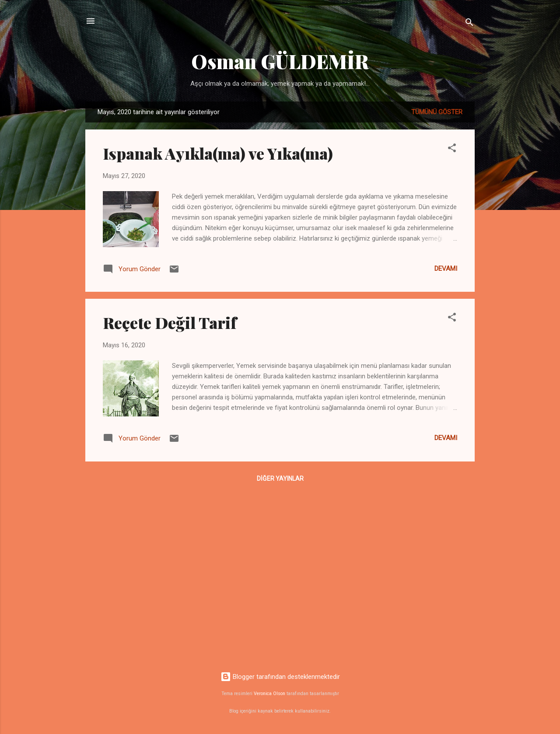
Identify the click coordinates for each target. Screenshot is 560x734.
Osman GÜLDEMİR (280, 61)
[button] (452, 149)
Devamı (446, 269)
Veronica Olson (269, 694)
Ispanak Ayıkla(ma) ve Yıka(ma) (218, 153)
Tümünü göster (437, 112)
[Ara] (469, 24)
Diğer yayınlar (280, 479)
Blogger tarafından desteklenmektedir (280, 677)
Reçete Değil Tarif (170, 322)
